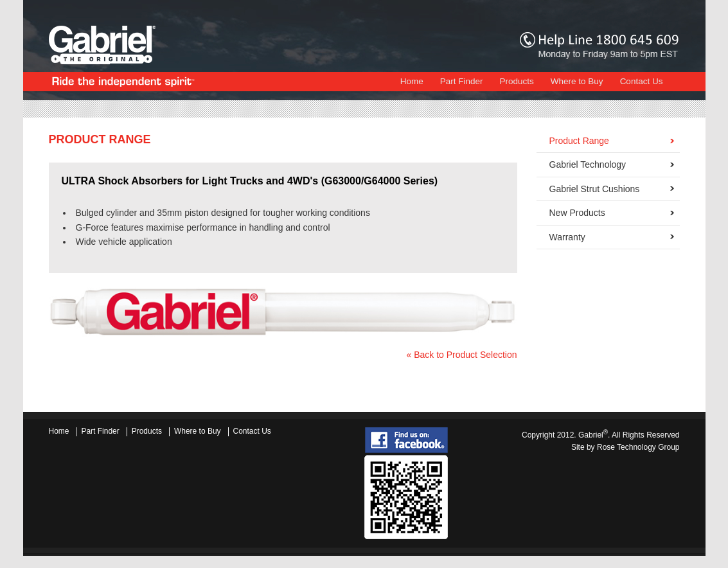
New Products (577, 213)
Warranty (567, 237)
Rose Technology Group (638, 447)
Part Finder (462, 81)
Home (412, 81)
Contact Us (642, 81)
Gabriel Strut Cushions (595, 189)
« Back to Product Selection (462, 355)
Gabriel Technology (588, 164)
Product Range (579, 141)
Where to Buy (577, 81)
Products (517, 81)
